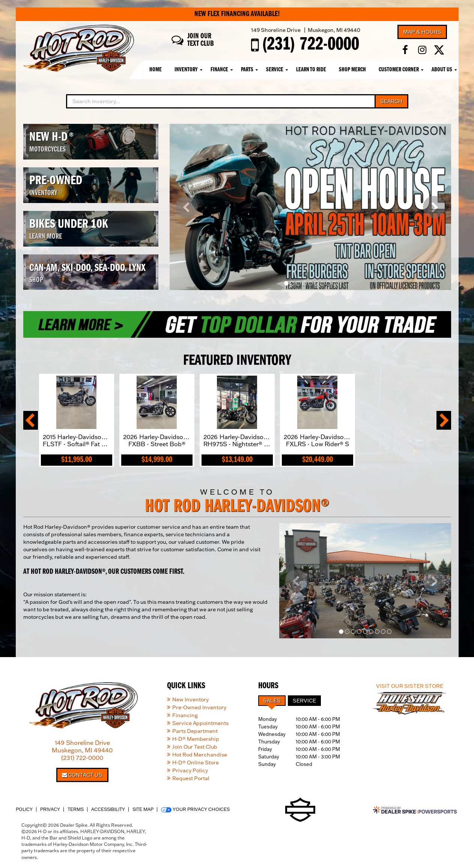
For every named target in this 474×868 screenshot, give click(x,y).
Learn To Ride (311, 70)
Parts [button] (247, 70)
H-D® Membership (196, 739)
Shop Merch (352, 70)
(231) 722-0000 (82, 758)
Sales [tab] (272, 701)
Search (391, 101)
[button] (187, 207)
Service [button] (275, 70)
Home (156, 70)
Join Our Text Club (195, 747)
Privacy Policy (190, 770)
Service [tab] (304, 701)
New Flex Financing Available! (237, 14)
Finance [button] (219, 70)
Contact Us (82, 775)
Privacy (50, 809)
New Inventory (190, 700)
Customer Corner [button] (399, 70)
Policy (24, 809)
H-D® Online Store (196, 763)
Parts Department (195, 731)
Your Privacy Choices (195, 809)
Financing (185, 715)
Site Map (143, 809)
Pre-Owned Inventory (199, 707)
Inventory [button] (186, 70)
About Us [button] (442, 70)
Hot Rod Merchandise (200, 755)
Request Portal (191, 778)
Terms (76, 809)
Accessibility (108, 809)
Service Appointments (200, 723)
